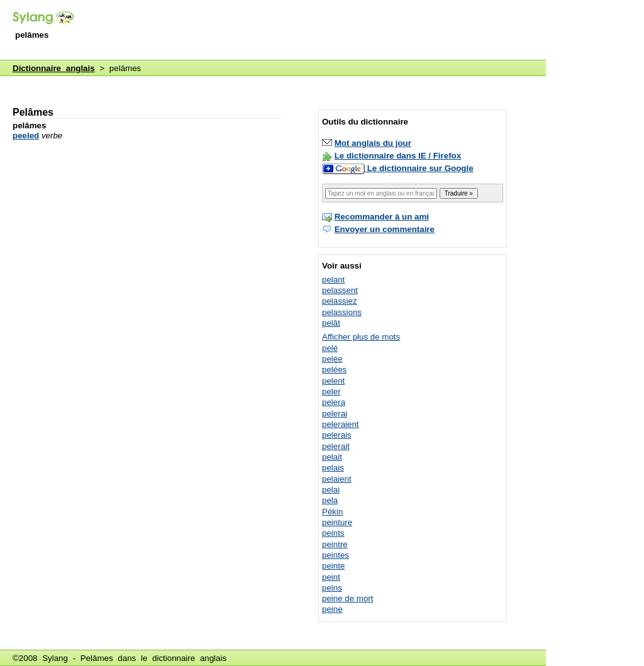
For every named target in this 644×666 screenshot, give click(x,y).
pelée (332, 359)
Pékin (332, 512)
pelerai (335, 413)
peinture (337, 522)
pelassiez (340, 301)
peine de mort (348, 598)
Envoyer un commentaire (385, 229)
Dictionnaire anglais (54, 68)
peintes (336, 555)
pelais (333, 468)
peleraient (341, 424)
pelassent (340, 290)
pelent (333, 381)
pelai (331, 490)
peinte (333, 566)
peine (332, 609)
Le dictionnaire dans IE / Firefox (398, 156)
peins (332, 588)
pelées (334, 369)
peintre (335, 544)
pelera (334, 402)
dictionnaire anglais (189, 658)
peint (331, 577)
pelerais (337, 435)
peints (333, 533)
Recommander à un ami (382, 217)
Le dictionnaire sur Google (420, 168)
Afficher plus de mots (361, 337)
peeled (26, 136)
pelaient (337, 479)
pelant (333, 280)
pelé (330, 348)
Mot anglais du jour (373, 143)
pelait (332, 457)
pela (330, 500)
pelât (331, 323)
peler (331, 391)
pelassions (342, 312)
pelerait (336, 446)
